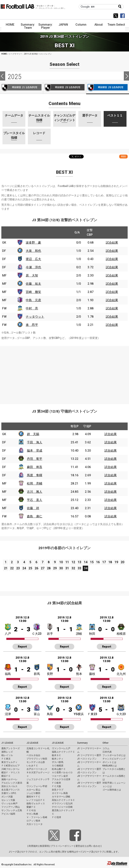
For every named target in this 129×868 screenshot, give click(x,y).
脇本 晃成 (35, 451)
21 (6, 568)
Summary (82, 743)
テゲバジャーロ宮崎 (62, 807)
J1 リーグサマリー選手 (89, 755)
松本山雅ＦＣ (59, 769)
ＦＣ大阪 (56, 786)
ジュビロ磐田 (33, 793)
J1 (21, 88)
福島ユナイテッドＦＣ (63, 752)
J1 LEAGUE (7, 743)
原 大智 (32, 275)
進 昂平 (32, 325)
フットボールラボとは (114, 755)
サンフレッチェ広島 (12, 810)
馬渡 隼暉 (35, 475)
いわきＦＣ (32, 766)
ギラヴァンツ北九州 (62, 804)
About (99, 25)
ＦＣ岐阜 (56, 783)
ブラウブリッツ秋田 (37, 759)
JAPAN (63, 25)
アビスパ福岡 (8, 814)
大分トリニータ (35, 824)
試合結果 (112, 243)
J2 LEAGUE (32, 743)
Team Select (116, 25)
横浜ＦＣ (6, 776)
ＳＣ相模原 (58, 766)
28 (49, 568)
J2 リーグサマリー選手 (89, 769)
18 (110, 562)
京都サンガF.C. (9, 793)
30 (61, 568)
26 (36, 568)
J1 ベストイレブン (87, 759)
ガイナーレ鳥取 (60, 793)
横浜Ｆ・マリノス (11, 773)
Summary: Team (28, 26)
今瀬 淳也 (33, 267)
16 (98, 562)
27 (43, 568)
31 (67, 568)
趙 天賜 (33, 434)
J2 (65, 88)
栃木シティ (58, 759)
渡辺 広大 (33, 259)
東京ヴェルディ (9, 762)
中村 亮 (32, 308)
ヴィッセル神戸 (9, 804)
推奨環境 (44, 846)
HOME (10, 25)
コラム (106, 748)
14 (86, 562)
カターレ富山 (33, 790)
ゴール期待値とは (112, 790)
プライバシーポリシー (62, 846)
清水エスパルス (9, 786)
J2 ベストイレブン (87, 773)
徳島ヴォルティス (36, 804)
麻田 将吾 (35, 467)
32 (73, 568)
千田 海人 (35, 442)
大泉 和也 (33, 251)
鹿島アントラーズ (11, 748)
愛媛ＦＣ (31, 807)
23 (18, 568)
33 (79, 568)
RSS (123, 156)
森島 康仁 (35, 516)
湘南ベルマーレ (9, 779)
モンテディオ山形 (36, 762)
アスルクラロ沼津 (61, 779)
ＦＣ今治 (31, 810)
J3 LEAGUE (58, 743)
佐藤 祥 (33, 508)
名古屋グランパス (11, 790)
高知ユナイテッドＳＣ (63, 800)
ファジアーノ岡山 (11, 807)
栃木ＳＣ (56, 755)
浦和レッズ (7, 752)
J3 (108, 88)
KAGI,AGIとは (110, 766)
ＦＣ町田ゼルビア (11, 766)
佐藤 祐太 (33, 284)
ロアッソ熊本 (33, 821)
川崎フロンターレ (11, 769)
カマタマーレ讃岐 (61, 797)
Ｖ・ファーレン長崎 (37, 817)
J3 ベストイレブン (87, 786)
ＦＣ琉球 (56, 817)
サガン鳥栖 (32, 814)
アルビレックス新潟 (12, 783)
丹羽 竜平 (35, 459)
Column (81, 25)
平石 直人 (35, 500)
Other (105, 743)
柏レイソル (7, 755)
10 (61, 562)
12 (73, 562)
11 (67, 562)
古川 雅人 (35, 492)
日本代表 (107, 752)
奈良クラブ (58, 790)
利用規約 (33, 846)
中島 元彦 (33, 300)
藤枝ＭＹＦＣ (33, 797)
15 (92, 562)
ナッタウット (35, 317)
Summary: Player (45, 26)
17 (104, 562)
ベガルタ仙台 (33, 755)
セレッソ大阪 (8, 800)
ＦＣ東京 (6, 759)
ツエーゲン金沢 (60, 776)
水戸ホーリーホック (37, 769)
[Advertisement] (64, 373)
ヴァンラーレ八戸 (61, 748)
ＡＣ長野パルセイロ (62, 773)
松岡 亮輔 (35, 483)
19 (116, 562)
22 (12, 568)
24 (24, 568)
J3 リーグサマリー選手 (89, 783)
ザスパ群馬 (58, 762)
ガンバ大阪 (7, 797)
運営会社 (80, 846)
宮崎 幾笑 (33, 292)
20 (122, 562)
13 (79, 562)
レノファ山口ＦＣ (36, 800)
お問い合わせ (93, 846)
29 (55, 568)
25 (30, 568)
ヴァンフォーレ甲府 (37, 786)
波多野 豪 (33, 243)
